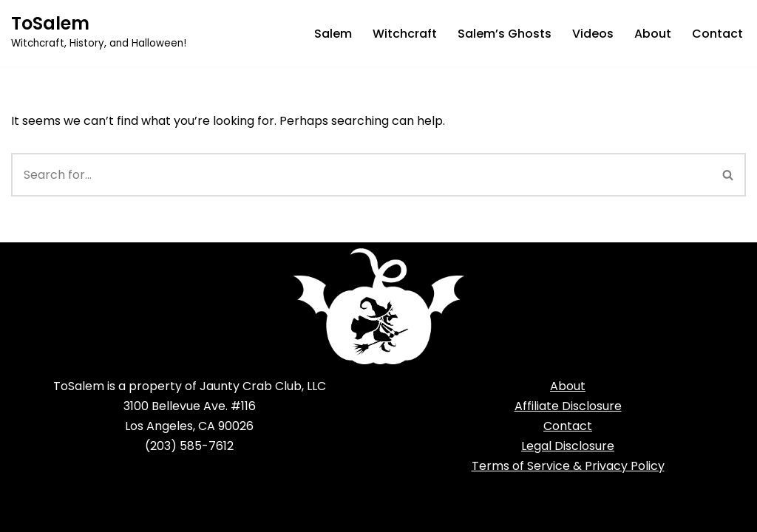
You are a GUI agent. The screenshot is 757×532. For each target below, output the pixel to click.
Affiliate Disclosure (568, 406)
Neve (26, 513)
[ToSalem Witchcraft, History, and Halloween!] (99, 33)
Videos (593, 34)
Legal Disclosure (568, 446)
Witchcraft (405, 34)
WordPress (155, 513)
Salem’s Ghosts (505, 34)
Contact (717, 34)
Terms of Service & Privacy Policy (568, 466)
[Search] (361, 175)
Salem (333, 34)
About (653, 34)
